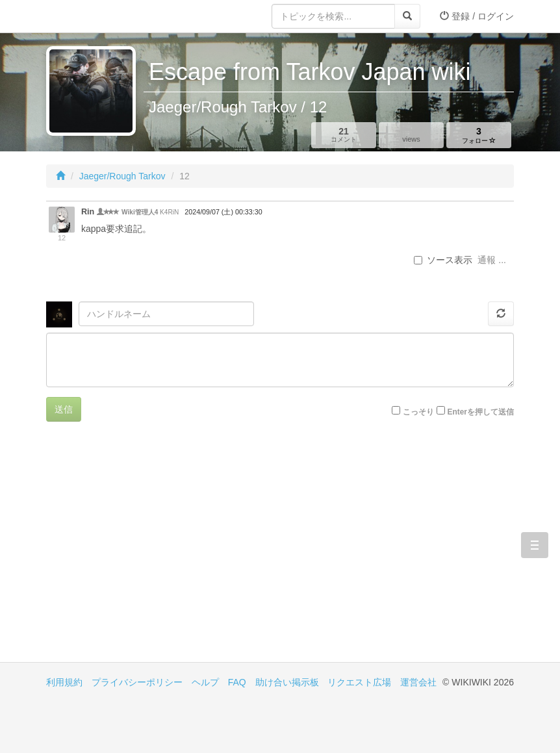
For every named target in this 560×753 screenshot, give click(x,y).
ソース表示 (443, 260)
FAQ (237, 682)
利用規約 (64, 682)
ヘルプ (205, 682)
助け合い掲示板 (287, 682)
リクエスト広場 (359, 682)
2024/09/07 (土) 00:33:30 (223, 212)
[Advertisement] (163, 552)
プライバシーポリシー (137, 682)
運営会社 (418, 682)
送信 (64, 409)
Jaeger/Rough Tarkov (122, 176)
